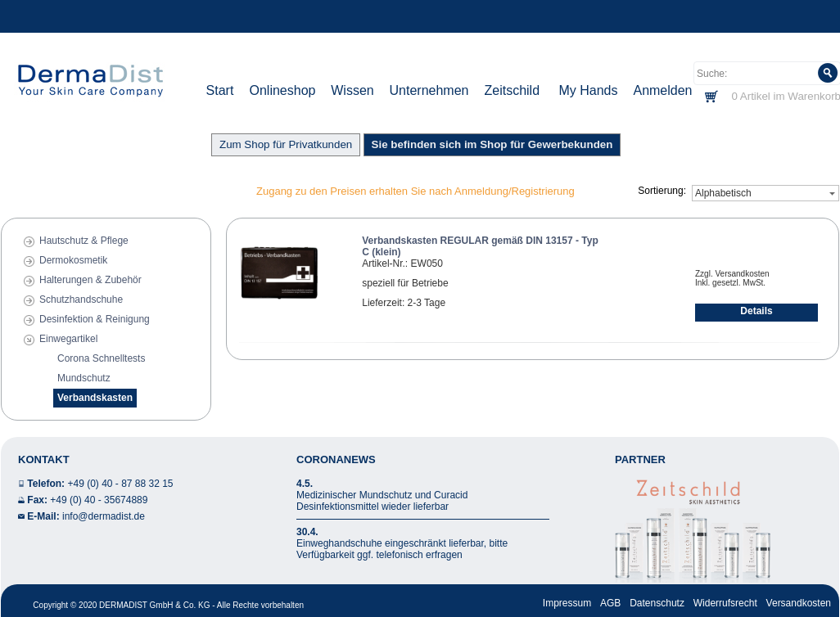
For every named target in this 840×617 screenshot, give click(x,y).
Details (756, 311)
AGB (610, 603)
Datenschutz (657, 603)
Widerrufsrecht (725, 603)
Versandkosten (799, 603)
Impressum (567, 603)
